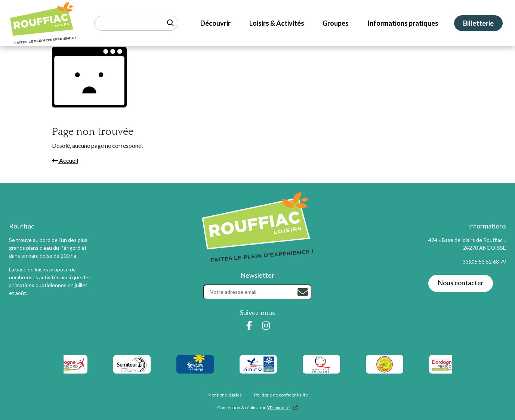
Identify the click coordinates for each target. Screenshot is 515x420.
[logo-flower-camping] (195, 364)
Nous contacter (461, 283)
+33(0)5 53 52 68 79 (483, 262)
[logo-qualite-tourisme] (321, 364)
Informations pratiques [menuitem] (403, 23)
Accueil (65, 160)
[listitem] (258, 364)
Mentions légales (225, 395)
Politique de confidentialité (281, 395)
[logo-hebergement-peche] (384, 364)
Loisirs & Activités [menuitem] (277, 23)
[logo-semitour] (132, 364)
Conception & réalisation (257, 407)
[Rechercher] (303, 292)
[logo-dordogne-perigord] (69, 364)
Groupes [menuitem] (336, 23)
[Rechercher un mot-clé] (136, 23)
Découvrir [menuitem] (215, 23)
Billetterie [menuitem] (478, 23)
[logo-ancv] (258, 364)
